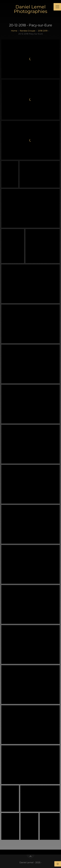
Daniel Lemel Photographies (31, 9)
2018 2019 (43, 31)
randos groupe (28, 31)
